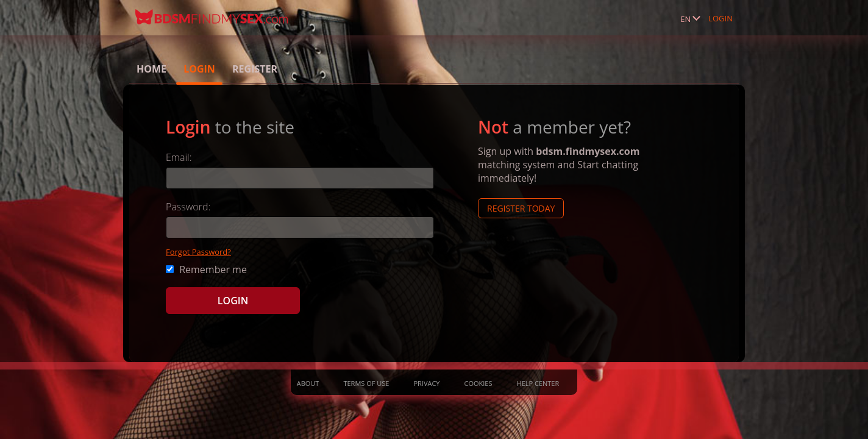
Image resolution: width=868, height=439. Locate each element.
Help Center (538, 383)
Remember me (206, 269)
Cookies (478, 383)
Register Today (521, 208)
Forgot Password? (198, 252)
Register (255, 69)
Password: (188, 207)
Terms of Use (366, 383)
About (308, 383)
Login (720, 18)
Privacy (426, 383)
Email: (179, 157)
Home (151, 69)
